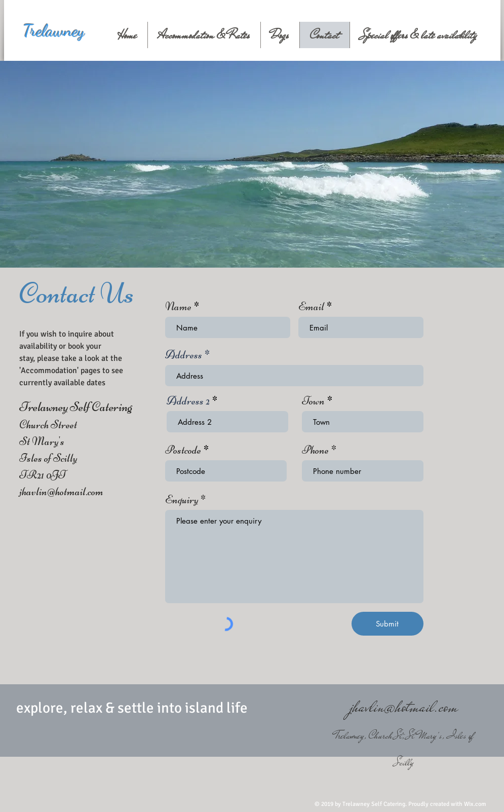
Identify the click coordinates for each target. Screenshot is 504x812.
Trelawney (54, 31)
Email (311, 307)
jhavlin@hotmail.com (61, 492)
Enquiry (182, 500)
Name (178, 307)
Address (184, 355)
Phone (315, 450)
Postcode (183, 450)
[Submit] (387, 624)
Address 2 (188, 401)
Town (313, 401)
